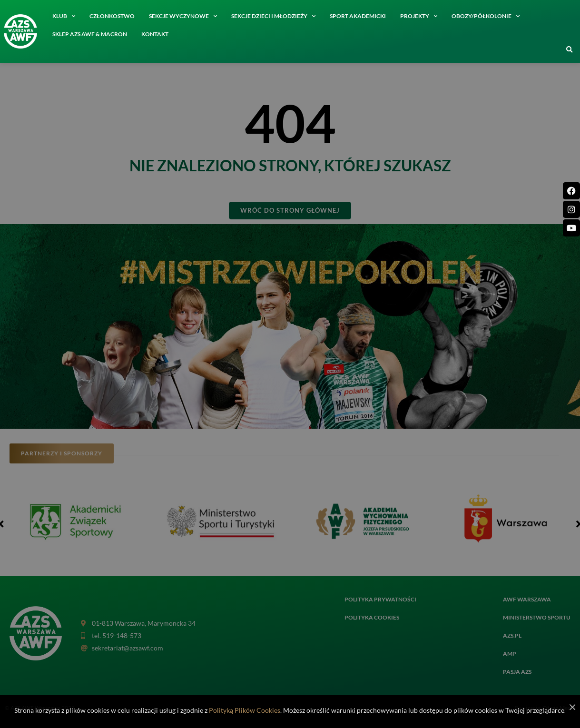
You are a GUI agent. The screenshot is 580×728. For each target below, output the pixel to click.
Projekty (419, 16)
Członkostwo (112, 16)
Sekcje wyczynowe (183, 16)
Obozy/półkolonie (486, 16)
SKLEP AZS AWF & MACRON (90, 34)
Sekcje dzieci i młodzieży (273, 16)
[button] (570, 50)
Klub (64, 16)
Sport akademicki (358, 16)
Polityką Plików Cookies (245, 710)
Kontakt (155, 34)
